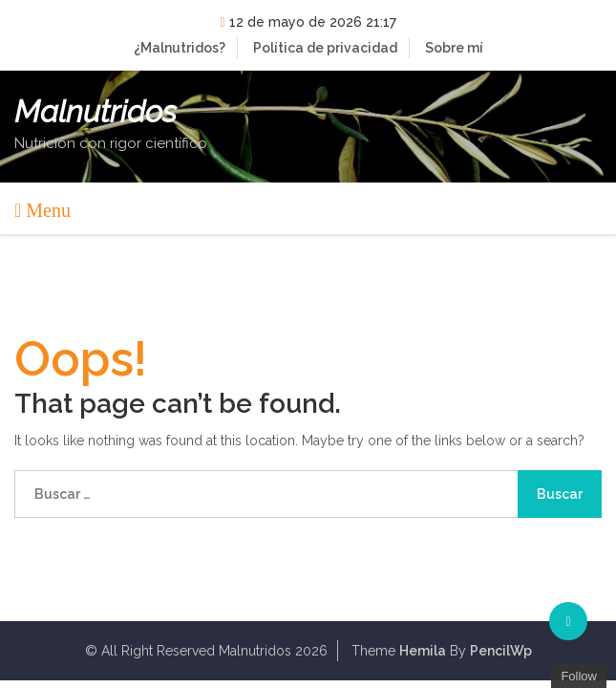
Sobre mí (454, 48)
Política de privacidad (325, 48)
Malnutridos (96, 112)
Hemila (423, 651)
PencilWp (501, 651)
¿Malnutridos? (180, 48)
